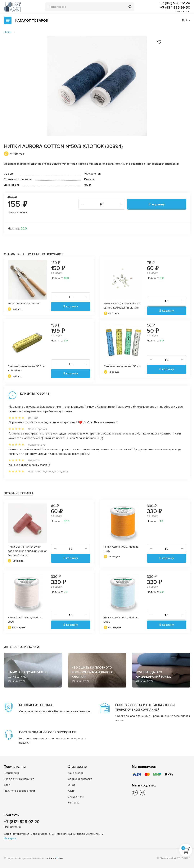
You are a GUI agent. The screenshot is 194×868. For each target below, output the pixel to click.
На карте (10, 838)
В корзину (157, 204)
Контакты (74, 803)
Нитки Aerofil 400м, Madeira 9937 (121, 549)
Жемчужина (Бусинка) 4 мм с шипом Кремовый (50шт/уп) (122, 306)
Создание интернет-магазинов (24, 858)
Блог (7, 785)
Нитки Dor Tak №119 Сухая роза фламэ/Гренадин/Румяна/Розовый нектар (27, 551)
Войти (186, 20)
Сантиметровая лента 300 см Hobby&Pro (26, 368)
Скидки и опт (76, 797)
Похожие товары (18, 493)
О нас (71, 785)
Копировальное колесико (25, 303)
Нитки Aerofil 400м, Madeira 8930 (121, 620)
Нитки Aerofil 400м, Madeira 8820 (25, 620)
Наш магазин (183, 11)
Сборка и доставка (80, 779)
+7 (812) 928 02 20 (175, 3)
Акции (72, 791)
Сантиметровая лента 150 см (122, 366)
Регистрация (12, 773)
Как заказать (76, 773)
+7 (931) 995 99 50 (175, 7)
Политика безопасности (19, 791)
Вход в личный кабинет (19, 779)
